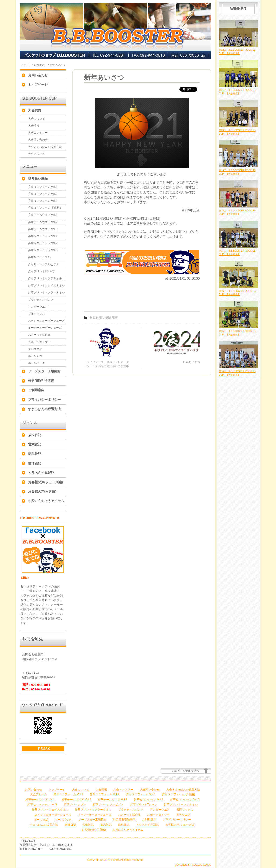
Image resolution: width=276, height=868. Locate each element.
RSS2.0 (44, 749)
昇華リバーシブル (39, 257)
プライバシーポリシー (44, 400)
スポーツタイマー (39, 342)
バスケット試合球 (39, 335)
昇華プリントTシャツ (42, 271)
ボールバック (36, 363)
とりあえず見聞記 (41, 473)
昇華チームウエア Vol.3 (43, 229)
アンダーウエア (38, 307)
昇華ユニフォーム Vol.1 (43, 187)
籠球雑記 (35, 463)
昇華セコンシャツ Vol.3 (43, 250)
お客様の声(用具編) (42, 491)
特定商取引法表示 (41, 381)
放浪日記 (35, 435)
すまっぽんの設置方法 (44, 409)
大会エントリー (38, 133)
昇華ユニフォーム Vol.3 (43, 201)
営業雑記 (39, 65)
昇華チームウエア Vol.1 (43, 215)
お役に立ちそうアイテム (46, 501)
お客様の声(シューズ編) (45, 482)
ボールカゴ (35, 356)
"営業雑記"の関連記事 (103, 318)
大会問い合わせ (38, 140)
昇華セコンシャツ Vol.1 (43, 236)
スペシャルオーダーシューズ (46, 321)
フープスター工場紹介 (44, 371)
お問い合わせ (38, 75)
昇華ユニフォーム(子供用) (44, 208)
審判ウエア (35, 349)
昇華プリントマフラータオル (46, 292)
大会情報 (34, 126)
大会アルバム (36, 154)
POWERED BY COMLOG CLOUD (193, 865)
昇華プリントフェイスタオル (46, 285)
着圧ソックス (36, 314)
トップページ (38, 85)
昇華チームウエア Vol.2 (43, 222)
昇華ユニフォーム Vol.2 (43, 194)
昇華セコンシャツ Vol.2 (43, 243)
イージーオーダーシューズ (45, 328)
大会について (36, 119)
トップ (25, 65)
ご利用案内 (36, 390)
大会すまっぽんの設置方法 (45, 147)
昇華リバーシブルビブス (44, 264)
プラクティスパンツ (41, 300)
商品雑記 (35, 454)
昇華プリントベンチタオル (45, 278)
